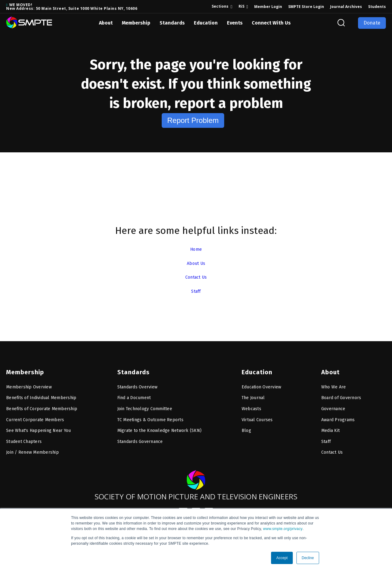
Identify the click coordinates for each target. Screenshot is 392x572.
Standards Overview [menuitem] (138, 382)
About (106, 23)
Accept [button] (282, 558)
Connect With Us (271, 23)
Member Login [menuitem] (268, 7)
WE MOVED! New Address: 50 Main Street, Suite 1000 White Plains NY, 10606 (72, 7)
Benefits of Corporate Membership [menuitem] (42, 404)
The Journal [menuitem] (253, 393)
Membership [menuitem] (23, 368)
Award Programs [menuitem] (338, 415)
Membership (136, 23)
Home (196, 249)
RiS (241, 6)
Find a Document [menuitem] (134, 393)
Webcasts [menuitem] (251, 404)
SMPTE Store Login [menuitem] (306, 7)
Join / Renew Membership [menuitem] (32, 448)
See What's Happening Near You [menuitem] (38, 426)
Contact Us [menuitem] (332, 448)
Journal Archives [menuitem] (346, 7)
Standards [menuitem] (132, 368)
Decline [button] (308, 558)
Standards (172, 23)
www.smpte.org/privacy (283, 529)
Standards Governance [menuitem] (140, 437)
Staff (196, 291)
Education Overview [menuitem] (262, 382)
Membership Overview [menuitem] (29, 382)
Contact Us (196, 277)
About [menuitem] (330, 368)
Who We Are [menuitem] (334, 382)
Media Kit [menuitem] (330, 426)
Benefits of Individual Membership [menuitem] (41, 393)
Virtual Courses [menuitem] (257, 415)
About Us (196, 263)
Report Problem (193, 120)
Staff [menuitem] (326, 437)
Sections (220, 6)
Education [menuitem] (256, 368)
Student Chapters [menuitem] (24, 437)
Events (235, 23)
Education (206, 23)
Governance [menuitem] (333, 404)
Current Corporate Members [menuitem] (35, 415)
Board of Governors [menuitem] (341, 393)
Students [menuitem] (377, 7)
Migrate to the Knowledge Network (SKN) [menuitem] (160, 426)
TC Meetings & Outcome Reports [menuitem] (150, 415)
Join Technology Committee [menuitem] (145, 404)
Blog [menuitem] (246, 426)
